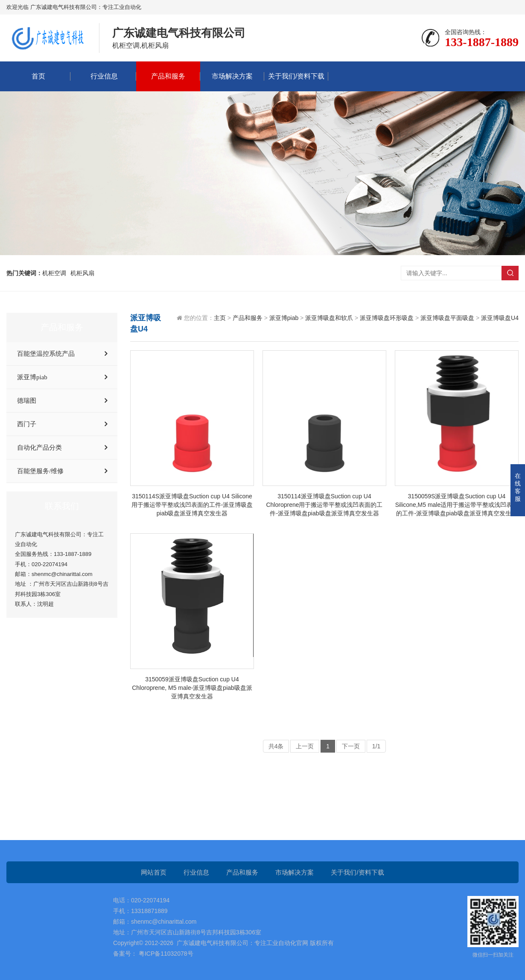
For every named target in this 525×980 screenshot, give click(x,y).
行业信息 (104, 76)
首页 (38, 76)
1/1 (376, 746)
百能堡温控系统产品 (46, 354)
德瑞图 (27, 401)
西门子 (27, 424)
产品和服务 (168, 76)
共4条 (276, 746)
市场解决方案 (232, 76)
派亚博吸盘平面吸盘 (447, 318)
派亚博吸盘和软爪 (329, 318)
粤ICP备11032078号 (165, 954)
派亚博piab (32, 377)
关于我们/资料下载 (296, 76)
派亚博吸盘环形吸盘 (387, 318)
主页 (220, 318)
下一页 (351, 746)
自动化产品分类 (39, 448)
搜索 (510, 273)
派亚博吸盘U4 (500, 318)
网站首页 (154, 872)
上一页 (305, 746)
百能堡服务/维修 (40, 471)
